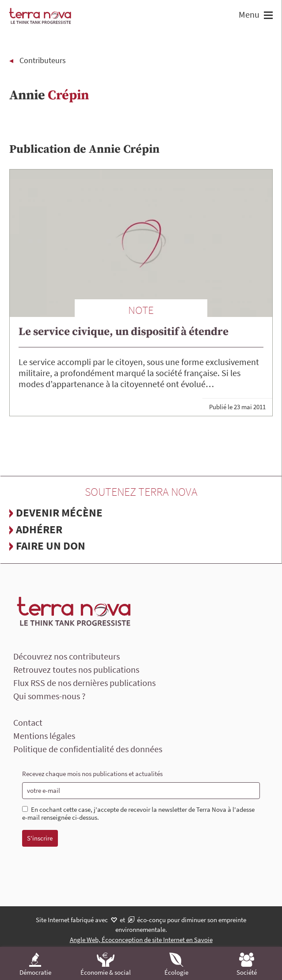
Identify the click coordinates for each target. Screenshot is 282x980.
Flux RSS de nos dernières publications (84, 683)
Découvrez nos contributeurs (67, 656)
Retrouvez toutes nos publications (76, 669)
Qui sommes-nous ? (50, 696)
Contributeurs (43, 60)
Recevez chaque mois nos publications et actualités (92, 774)
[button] (267, 16)
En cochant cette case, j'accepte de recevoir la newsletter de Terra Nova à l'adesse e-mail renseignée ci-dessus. (138, 814)
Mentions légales (44, 736)
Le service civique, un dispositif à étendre (124, 332)
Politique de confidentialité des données (88, 749)
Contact (28, 722)
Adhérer (39, 529)
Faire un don (51, 546)
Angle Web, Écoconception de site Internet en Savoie (141, 940)
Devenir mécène (59, 513)
